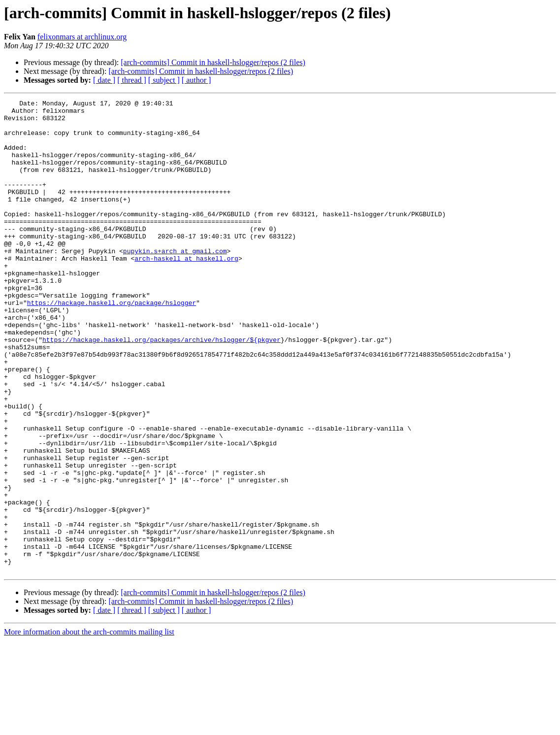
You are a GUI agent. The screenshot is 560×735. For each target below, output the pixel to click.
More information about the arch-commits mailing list (89, 726)
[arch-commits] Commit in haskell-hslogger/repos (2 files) (213, 62)
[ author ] (197, 80)
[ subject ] (164, 80)
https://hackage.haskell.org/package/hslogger (112, 344)
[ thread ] (132, 80)
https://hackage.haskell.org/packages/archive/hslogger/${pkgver (162, 388)
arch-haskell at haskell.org (186, 291)
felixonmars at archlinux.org (82, 37)
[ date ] (104, 80)
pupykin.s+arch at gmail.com (175, 282)
